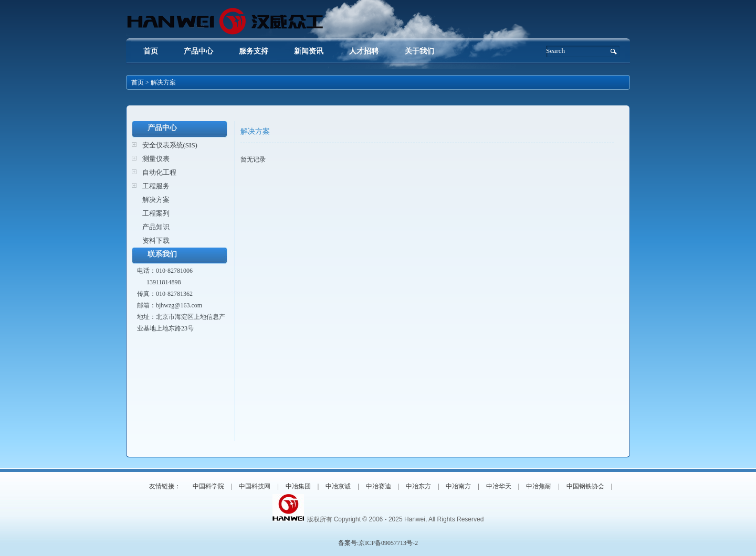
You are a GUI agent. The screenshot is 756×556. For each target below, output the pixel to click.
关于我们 (419, 51)
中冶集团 (298, 486)
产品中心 (198, 51)
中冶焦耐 (539, 486)
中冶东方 (418, 486)
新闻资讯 (309, 51)
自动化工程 (159, 172)
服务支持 (254, 51)
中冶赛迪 (379, 486)
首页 (151, 51)
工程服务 (156, 186)
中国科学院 (208, 486)
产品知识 (156, 227)
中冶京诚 (338, 486)
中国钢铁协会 (585, 486)
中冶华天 (499, 486)
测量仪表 (156, 159)
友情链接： (165, 486)
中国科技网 (255, 486)
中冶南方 (458, 486)
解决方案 (156, 200)
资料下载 (156, 240)
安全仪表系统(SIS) (170, 145)
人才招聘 (365, 51)
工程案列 (156, 213)
